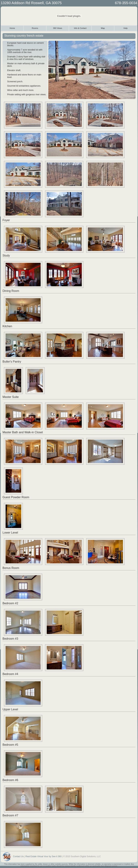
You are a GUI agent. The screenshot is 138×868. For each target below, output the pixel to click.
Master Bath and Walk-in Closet (23, 432)
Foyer (6, 220)
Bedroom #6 (10, 780)
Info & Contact (80, 28)
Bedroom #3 (10, 639)
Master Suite (11, 397)
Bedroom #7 (10, 815)
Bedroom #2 (10, 603)
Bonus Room (11, 568)
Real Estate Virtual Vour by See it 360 (44, 856)
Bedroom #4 (10, 674)
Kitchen (7, 326)
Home (12, 28)
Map (103, 28)
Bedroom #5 (10, 745)
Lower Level (10, 533)
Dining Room (11, 291)
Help (126, 28)
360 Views (58, 28)
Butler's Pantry (12, 362)
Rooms (35, 28)
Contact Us (18, 856)
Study (6, 256)
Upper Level (10, 709)
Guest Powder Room (16, 497)
